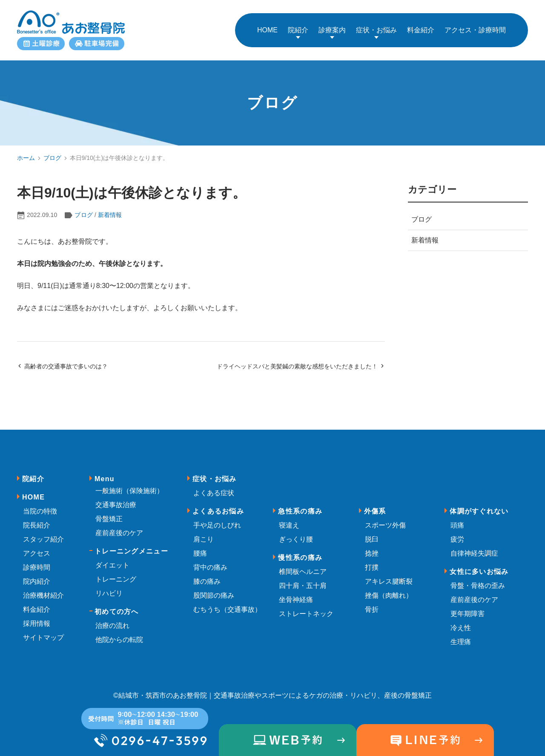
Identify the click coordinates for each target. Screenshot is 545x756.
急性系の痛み (300, 506)
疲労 (457, 534)
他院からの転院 (119, 635)
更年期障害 (468, 609)
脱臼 (372, 534)
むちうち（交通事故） (227, 604)
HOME (33, 492)
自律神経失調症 (474, 548)
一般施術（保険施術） (129, 486)
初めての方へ (117, 606)
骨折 (372, 604)
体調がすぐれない (479, 506)
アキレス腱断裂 (389, 576)
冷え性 (461, 623)
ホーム (26, 153)
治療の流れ (112, 620)
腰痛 (200, 548)
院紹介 (298, 27)
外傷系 (375, 506)
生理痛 (461, 637)
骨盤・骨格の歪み (478, 581)
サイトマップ (43, 632)
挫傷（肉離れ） (389, 590)
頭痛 (457, 520)
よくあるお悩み (218, 506)
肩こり (204, 534)
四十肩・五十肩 (303, 581)
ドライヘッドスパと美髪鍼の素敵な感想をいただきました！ (301, 361)
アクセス (37, 548)
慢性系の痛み (300, 552)
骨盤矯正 (109, 514)
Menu (105, 474)
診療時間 (37, 562)
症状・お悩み (376, 27)
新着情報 (110, 210)
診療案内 (332, 27)
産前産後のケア (119, 528)
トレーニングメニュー (131, 546)
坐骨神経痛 (296, 595)
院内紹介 (37, 576)
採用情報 (37, 618)
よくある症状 (214, 488)
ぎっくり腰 (296, 534)
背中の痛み (210, 562)
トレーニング (116, 574)
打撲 (372, 562)
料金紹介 (37, 604)
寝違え (289, 520)
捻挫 (372, 548)
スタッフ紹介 (43, 534)
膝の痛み (207, 576)
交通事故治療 (116, 500)
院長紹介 (37, 520)
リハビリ (109, 588)
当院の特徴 (40, 506)
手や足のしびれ (217, 520)
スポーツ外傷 (385, 520)
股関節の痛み (214, 590)
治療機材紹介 (43, 590)
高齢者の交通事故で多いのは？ (62, 361)
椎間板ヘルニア (303, 566)
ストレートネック (306, 609)
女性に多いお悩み (479, 566)
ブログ (52, 153)
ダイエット (112, 560)
